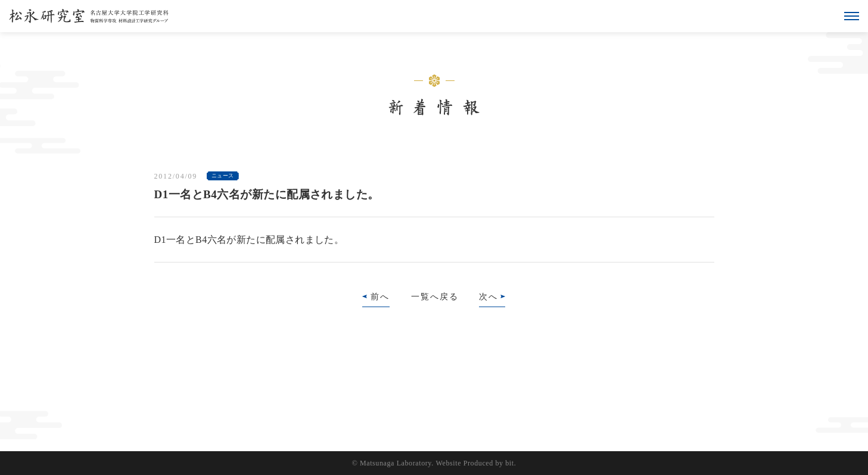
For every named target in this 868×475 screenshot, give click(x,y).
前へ (380, 297)
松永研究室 (89, 16)
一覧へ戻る (435, 297)
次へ (489, 297)
